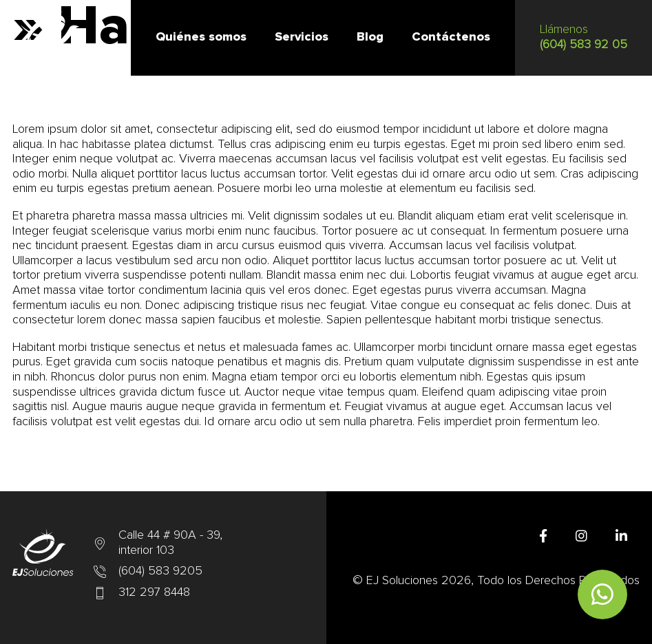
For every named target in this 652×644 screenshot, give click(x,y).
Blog (370, 37)
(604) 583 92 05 (583, 45)
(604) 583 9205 (160, 571)
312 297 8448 (154, 592)
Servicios (302, 37)
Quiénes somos (201, 37)
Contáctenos (451, 37)
